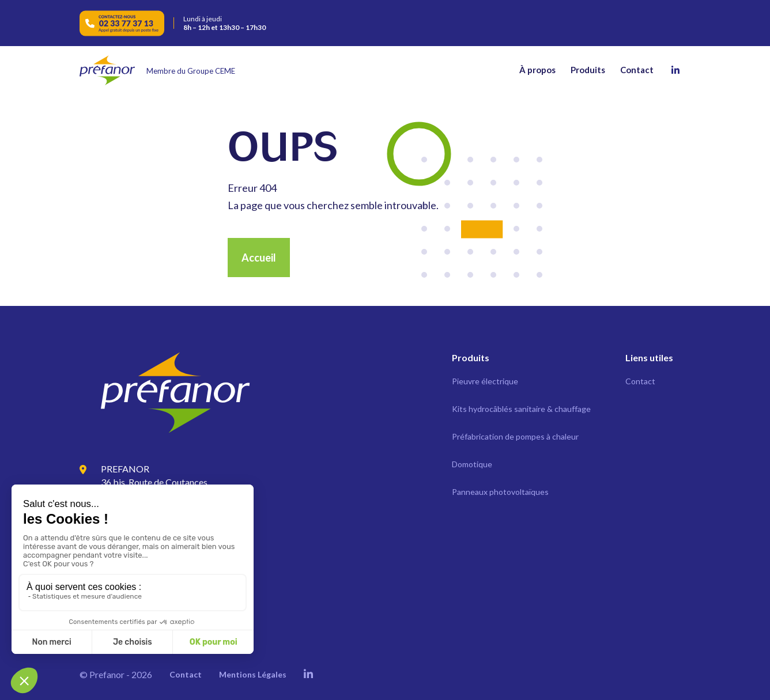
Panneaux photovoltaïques (500, 492)
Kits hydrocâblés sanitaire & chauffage (521, 409)
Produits (588, 70)
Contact (637, 70)
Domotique (472, 464)
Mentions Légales (253, 674)
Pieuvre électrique (485, 381)
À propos (537, 70)
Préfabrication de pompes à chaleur (515, 436)
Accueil (259, 258)
